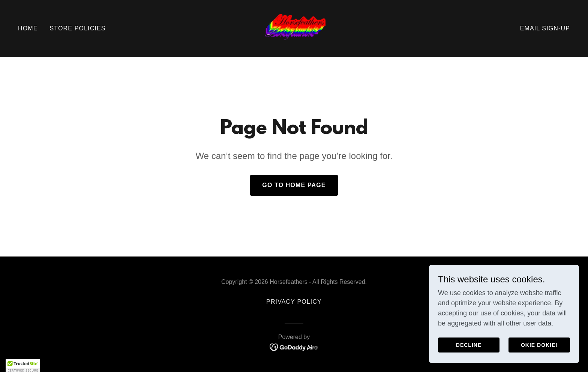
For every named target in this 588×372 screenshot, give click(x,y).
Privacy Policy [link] (294, 302)
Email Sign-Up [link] (545, 28)
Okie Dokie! (539, 345)
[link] (294, 28)
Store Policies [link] (78, 28)
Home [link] (28, 28)
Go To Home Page (294, 185)
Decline (469, 345)
